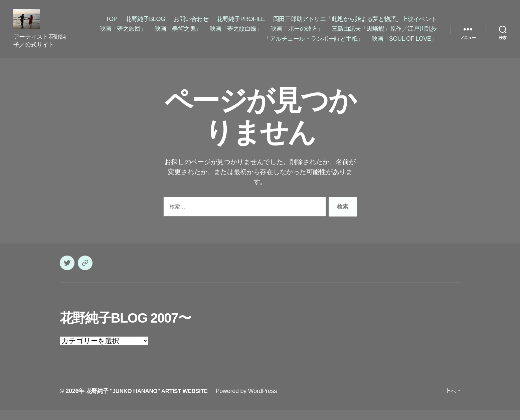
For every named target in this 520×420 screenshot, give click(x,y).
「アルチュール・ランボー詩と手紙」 (314, 44)
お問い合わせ (191, 24)
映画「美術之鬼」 (178, 34)
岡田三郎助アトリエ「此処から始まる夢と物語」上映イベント (355, 24)
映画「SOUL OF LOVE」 (404, 44)
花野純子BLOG (145, 24)
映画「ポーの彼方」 (297, 34)
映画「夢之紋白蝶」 (236, 34)
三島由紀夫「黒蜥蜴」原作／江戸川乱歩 (384, 34)
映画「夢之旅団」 (123, 34)
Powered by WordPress (254, 401)
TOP (111, 24)
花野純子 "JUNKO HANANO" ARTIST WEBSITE (151, 401)
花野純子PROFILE (241, 24)
